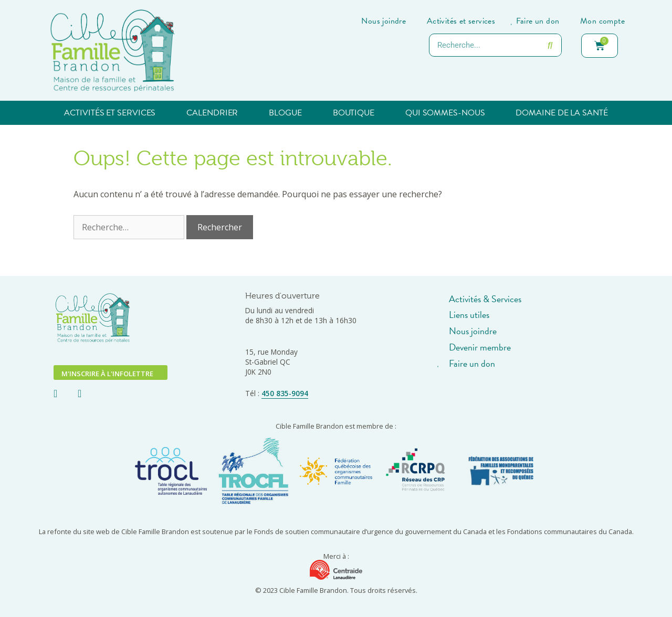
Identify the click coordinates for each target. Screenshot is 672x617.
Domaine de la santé (561, 113)
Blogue (285, 113)
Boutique (354, 113)
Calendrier (212, 113)
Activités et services (110, 113)
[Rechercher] (550, 45)
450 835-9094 (285, 393)
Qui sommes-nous (445, 113)
